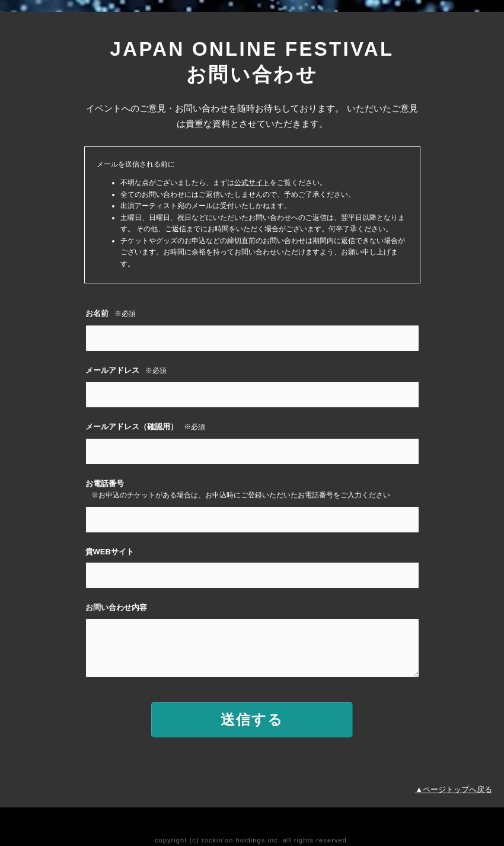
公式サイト (252, 183)
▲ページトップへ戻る (454, 789)
